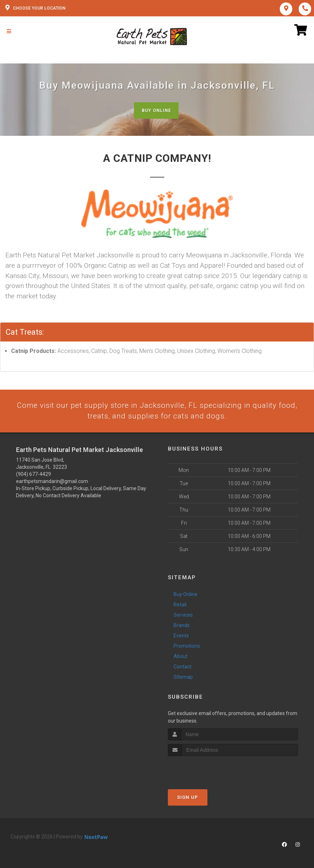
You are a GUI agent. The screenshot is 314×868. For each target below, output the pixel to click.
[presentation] (206, 771)
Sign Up (188, 799)
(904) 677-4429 (34, 475)
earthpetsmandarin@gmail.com (52, 482)
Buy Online (156, 110)
